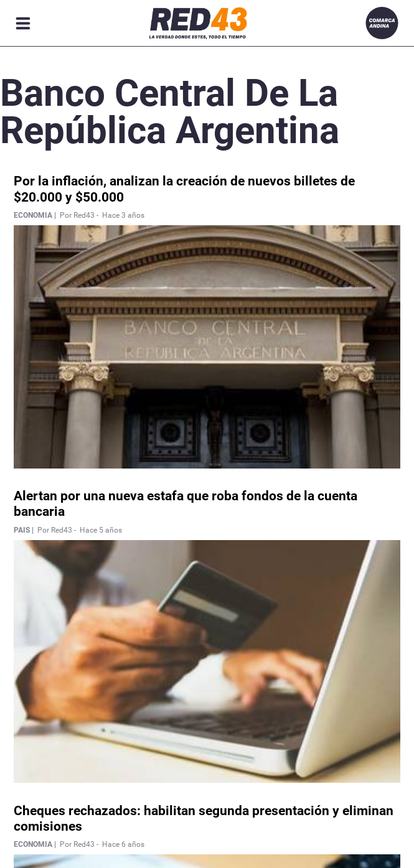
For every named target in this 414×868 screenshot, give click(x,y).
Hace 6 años (123, 844)
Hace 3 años (123, 215)
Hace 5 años (101, 530)
